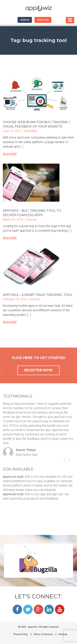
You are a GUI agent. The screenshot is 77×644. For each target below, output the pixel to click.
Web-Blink (31, 131)
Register (43, 20)
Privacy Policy (21, 634)
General (31, 220)
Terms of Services (43, 634)
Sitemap (63, 634)
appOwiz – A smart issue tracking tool (38, 295)
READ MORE (10, 154)
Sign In (25, 20)
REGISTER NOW (38, 370)
